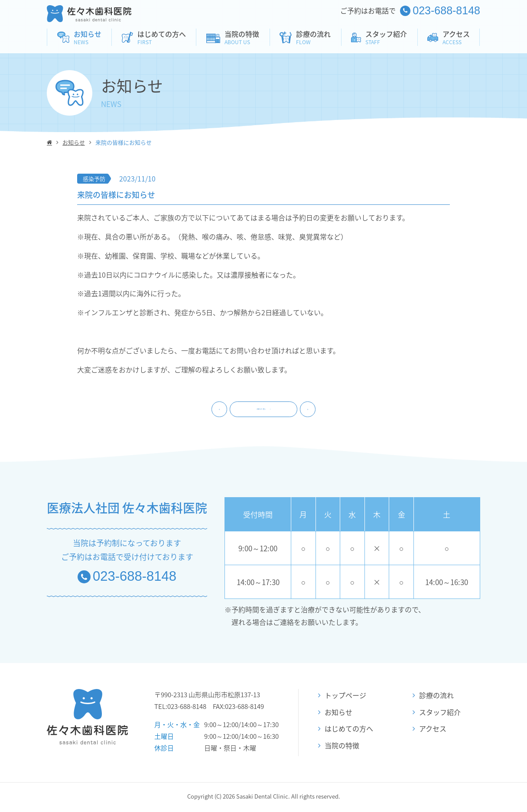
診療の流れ (433, 697)
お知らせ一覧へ (263, 410)
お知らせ (74, 142)
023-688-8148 (127, 578)
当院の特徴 (339, 747)
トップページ (342, 697)
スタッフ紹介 (437, 714)
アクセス (429, 731)
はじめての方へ (346, 731)
